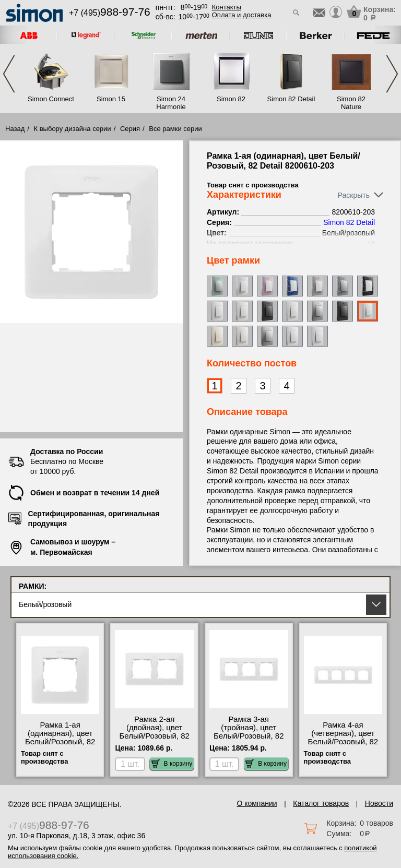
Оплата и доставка (242, 15)
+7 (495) (110, 13)
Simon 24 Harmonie (171, 103)
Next (392, 74)
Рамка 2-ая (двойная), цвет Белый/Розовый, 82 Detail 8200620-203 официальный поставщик (154, 740)
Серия (130, 129)
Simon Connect (51, 99)
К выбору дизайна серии (73, 129)
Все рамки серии (175, 129)
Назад (15, 129)
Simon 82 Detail (291, 99)
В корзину (172, 764)
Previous (9, 74)
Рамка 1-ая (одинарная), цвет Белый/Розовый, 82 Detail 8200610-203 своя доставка (60, 742)
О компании (257, 803)
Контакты (227, 7)
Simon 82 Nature (351, 103)
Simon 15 (111, 99)
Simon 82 (231, 99)
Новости (379, 803)
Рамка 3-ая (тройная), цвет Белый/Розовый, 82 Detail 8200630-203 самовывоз (249, 736)
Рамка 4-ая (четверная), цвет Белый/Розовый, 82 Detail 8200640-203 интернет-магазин (343, 742)
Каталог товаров (321, 803)
